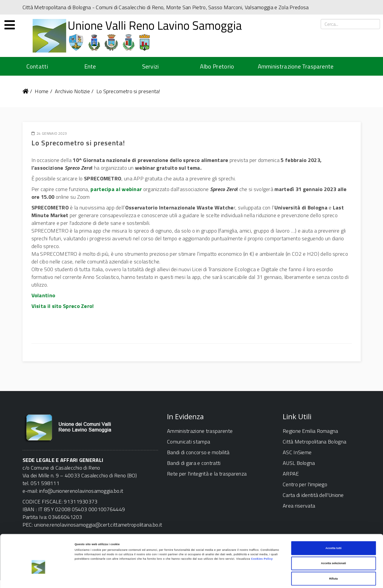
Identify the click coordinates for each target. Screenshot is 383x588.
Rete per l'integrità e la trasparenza (207, 474)
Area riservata (299, 506)
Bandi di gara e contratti (194, 463)
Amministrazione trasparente (200, 431)
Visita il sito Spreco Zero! (63, 306)
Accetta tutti (333, 525)
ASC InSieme (297, 452)
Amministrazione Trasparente (296, 66)
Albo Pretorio (217, 66)
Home (42, 91)
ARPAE (291, 474)
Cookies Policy (262, 536)
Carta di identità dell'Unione (313, 495)
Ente (90, 66)
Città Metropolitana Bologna (314, 442)
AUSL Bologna (299, 463)
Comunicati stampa (189, 442)
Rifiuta (333, 556)
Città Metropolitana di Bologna (57, 7)
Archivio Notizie (72, 91)
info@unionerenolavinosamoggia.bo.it (81, 491)
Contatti (37, 66)
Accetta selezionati (333, 541)
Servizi (151, 66)
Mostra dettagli (247, 578)
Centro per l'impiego (305, 484)
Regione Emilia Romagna (310, 431)
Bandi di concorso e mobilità (198, 452)
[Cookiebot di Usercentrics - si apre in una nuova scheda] (38, 578)
